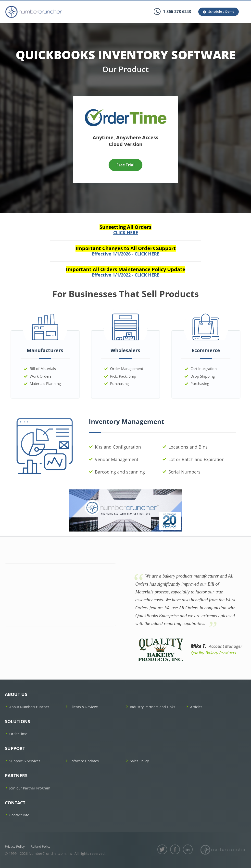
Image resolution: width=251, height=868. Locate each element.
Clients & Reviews (84, 707)
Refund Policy (41, 846)
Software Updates (84, 761)
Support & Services (25, 761)
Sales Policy (139, 761)
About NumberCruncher (29, 707)
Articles (196, 707)
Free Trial (125, 165)
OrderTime (18, 734)
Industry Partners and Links (153, 707)
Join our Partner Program (30, 788)
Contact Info (19, 815)
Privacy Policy (15, 846)
